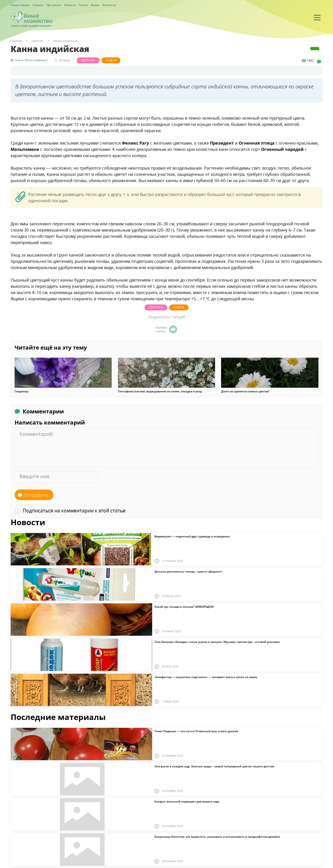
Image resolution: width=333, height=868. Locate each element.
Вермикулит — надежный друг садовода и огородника (192, 536)
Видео (95, 5)
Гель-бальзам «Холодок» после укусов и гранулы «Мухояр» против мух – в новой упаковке (217, 642)
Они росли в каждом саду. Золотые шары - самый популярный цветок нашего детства (214, 766)
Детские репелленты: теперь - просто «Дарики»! (188, 571)
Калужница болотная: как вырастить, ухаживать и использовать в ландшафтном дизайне (217, 836)
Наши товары (20, 5)
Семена (38, 5)
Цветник (89, 60)
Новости (70, 5)
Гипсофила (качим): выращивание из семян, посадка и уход (160, 391)
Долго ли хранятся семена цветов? (245, 391)
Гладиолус (22, 391)
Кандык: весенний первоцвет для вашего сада (187, 801)
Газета (83, 5)
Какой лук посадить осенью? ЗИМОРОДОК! (184, 606)
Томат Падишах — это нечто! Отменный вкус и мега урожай (196, 731)
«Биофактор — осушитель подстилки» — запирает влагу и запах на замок (206, 677)
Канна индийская (65, 41)
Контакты (109, 5)
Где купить (54, 5)
